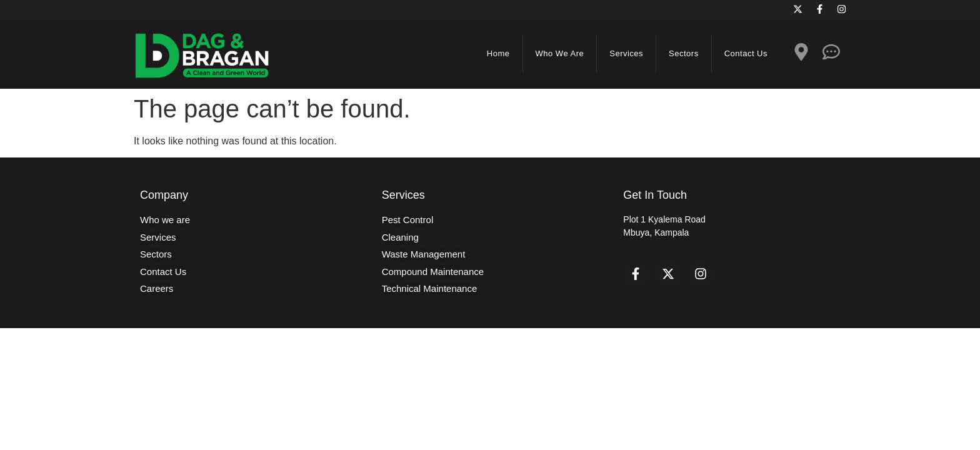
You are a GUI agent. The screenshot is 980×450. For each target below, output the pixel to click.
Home (498, 53)
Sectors (684, 53)
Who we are (560, 53)
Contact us (746, 53)
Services (626, 53)
